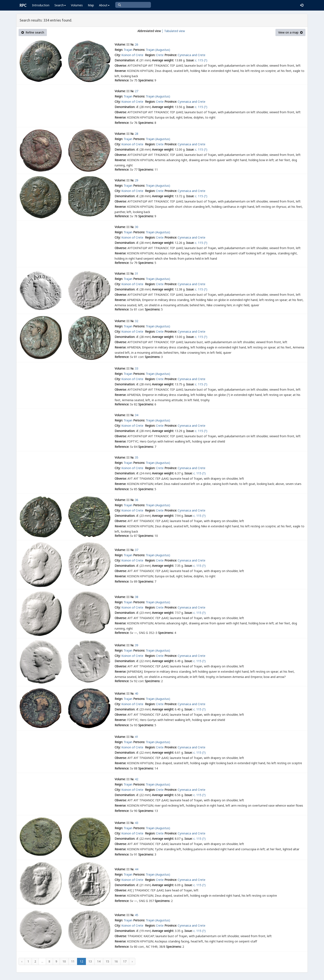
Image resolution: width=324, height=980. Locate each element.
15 (107, 961)
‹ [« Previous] (22, 961)
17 (125, 961)
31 (137, 273)
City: (118, 55)
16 (116, 961)
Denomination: (125, 60)
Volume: (120, 44)
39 (137, 645)
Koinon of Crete (133, 55)
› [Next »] (132, 961)
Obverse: (121, 65)
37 (137, 550)
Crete (160, 55)
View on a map (290, 32)
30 (137, 227)
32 (137, 321)
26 (137, 44)
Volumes (77, 5)
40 (137, 693)
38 (137, 597)
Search (60, 5)
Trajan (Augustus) (158, 50)
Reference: (122, 80)
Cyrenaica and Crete (192, 55)
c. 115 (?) (201, 60)
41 (137, 737)
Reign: (119, 50)
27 (137, 91)
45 (137, 915)
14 (99, 961)
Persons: (139, 50)
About (104, 5)
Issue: (190, 60)
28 (137, 134)
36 (137, 500)
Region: (150, 55)
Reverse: (120, 71)
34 (137, 415)
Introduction (41, 5)
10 (64, 961)
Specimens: (146, 80)
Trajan (128, 50)
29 (137, 180)
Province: (171, 55)
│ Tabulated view (173, 31)
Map (91, 5)
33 (137, 368)
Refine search (33, 32)
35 (137, 457)
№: (132, 44)
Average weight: (163, 60)
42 (137, 779)
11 (73, 961)
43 (137, 823)
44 (137, 869)
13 (90, 961)
